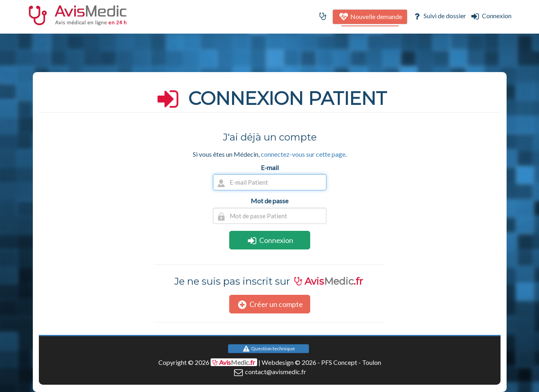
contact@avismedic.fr (269, 372)
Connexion (490, 16)
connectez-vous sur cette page (303, 154)
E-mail (270, 167)
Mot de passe (269, 201)
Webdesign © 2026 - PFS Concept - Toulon (321, 362)
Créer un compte (270, 304)
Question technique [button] (269, 348)
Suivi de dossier (439, 16)
